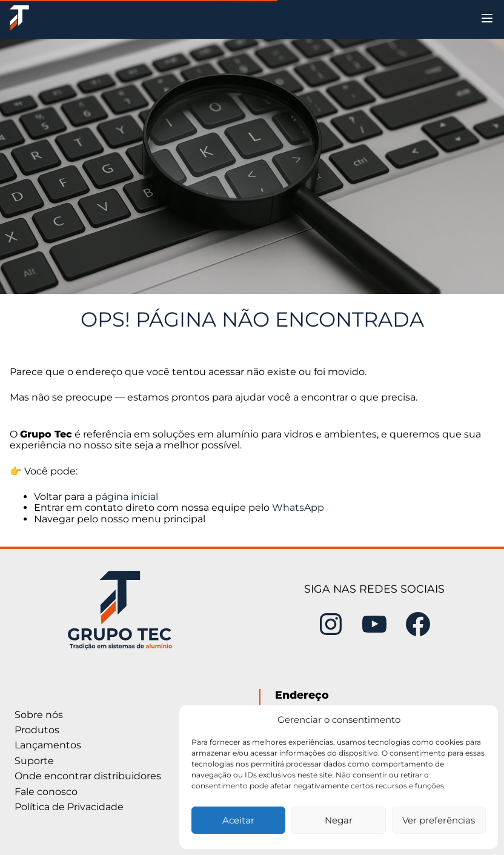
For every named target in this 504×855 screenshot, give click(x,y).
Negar (339, 820)
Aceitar (238, 820)
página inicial (127, 497)
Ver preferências (439, 820)
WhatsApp (298, 507)
